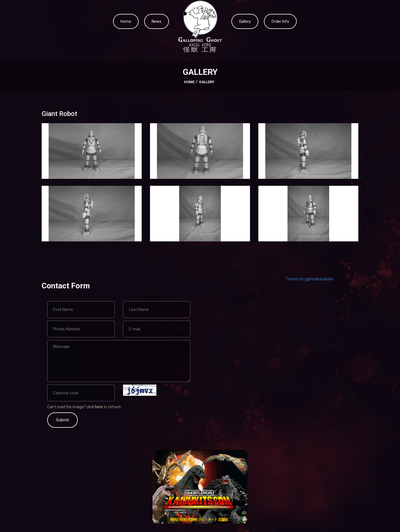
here (99, 407)
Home (126, 21)
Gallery (245, 21)
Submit (62, 420)
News (157, 21)
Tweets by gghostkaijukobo (310, 279)
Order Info (280, 21)
